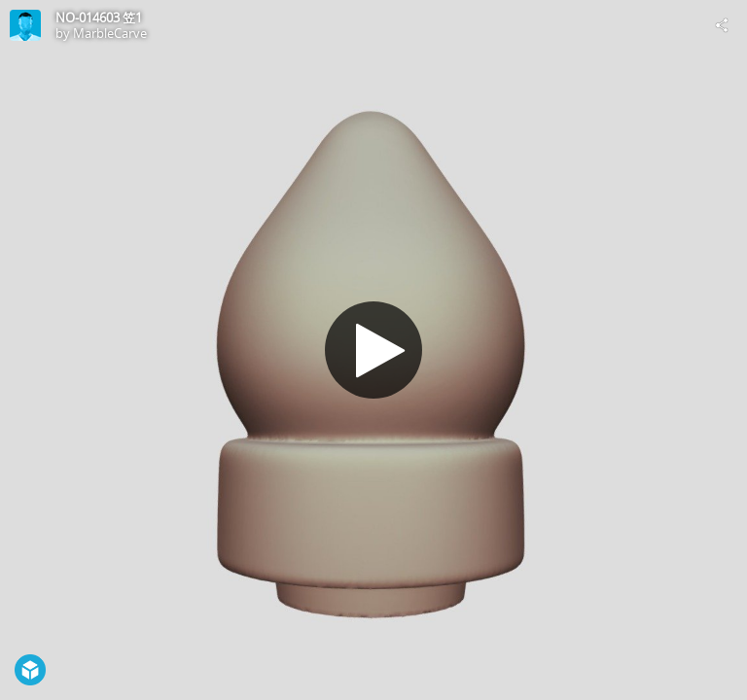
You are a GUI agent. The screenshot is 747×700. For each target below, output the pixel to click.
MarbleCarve (110, 33)
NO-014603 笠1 (99, 17)
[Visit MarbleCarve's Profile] (25, 25)
